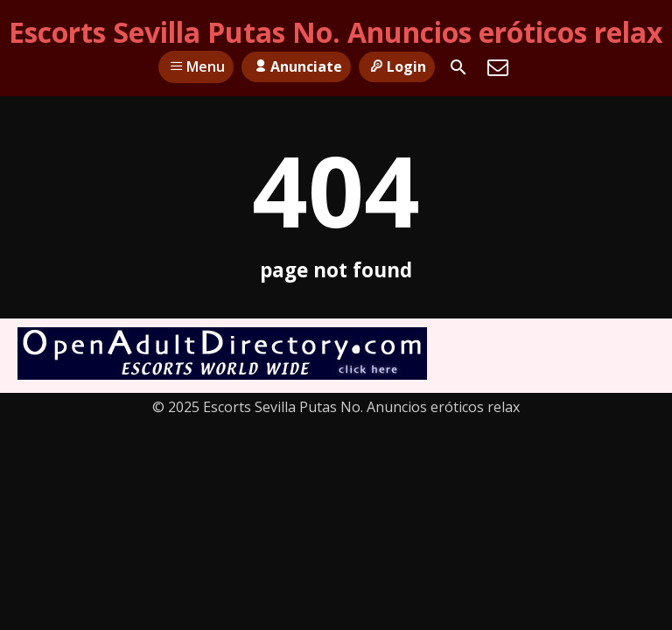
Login (397, 66)
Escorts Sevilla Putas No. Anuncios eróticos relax (336, 32)
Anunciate (296, 66)
